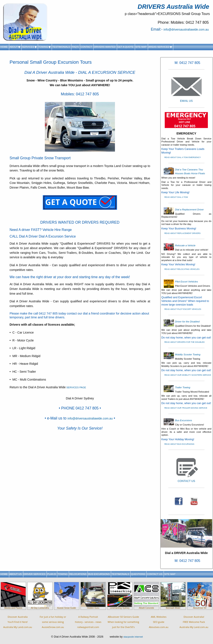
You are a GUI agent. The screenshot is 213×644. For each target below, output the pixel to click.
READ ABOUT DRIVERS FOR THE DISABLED (184, 342)
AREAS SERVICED (160, 47)
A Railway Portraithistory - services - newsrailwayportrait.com (88, 622)
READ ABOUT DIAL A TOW (176, 197)
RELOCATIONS (78, 574)
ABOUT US (16, 574)
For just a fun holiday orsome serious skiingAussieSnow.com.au (53, 622)
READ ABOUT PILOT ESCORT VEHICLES (183, 309)
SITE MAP (141, 47)
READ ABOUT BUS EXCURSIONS (179, 444)
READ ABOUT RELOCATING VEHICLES (182, 269)
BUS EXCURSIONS (99, 574)
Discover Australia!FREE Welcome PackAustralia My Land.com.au (194, 622)
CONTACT (86, 47)
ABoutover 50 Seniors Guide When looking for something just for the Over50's (123, 622)
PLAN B (51, 574)
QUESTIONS (138, 574)
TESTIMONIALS (61, 47)
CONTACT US (155, 574)
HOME (4, 47)
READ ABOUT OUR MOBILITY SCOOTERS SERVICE (188, 375)
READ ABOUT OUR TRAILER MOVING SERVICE (186, 408)
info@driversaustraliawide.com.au (186, 30)
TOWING (45, 47)
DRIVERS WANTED (105, 47)
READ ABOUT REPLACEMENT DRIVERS (182, 233)
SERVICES (29, 47)
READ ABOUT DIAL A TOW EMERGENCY (182, 157)
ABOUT (15, 47)
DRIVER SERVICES (35, 574)
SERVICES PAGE (76, 387)
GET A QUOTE (126, 47)
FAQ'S (75, 47)
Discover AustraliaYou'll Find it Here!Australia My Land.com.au (18, 622)
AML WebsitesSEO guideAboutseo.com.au (159, 622)
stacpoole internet (133, 637)
